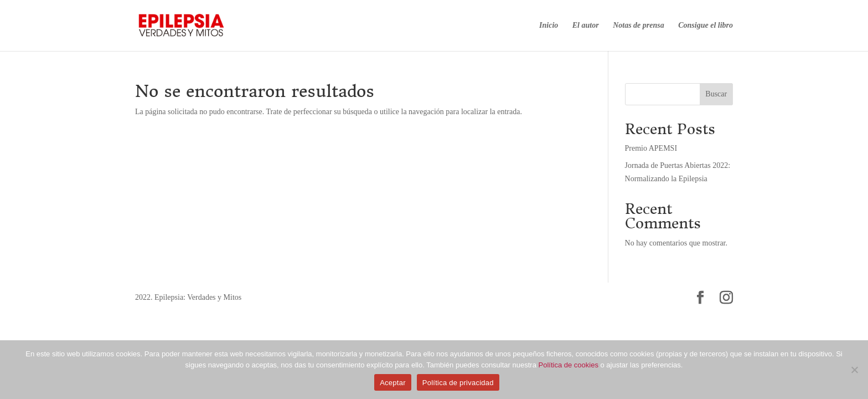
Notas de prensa (639, 25)
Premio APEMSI (651, 148)
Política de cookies (569, 365)
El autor (586, 25)
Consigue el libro (706, 25)
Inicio (549, 25)
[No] (854, 370)
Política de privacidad (458, 383)
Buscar (716, 94)
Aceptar (393, 383)
